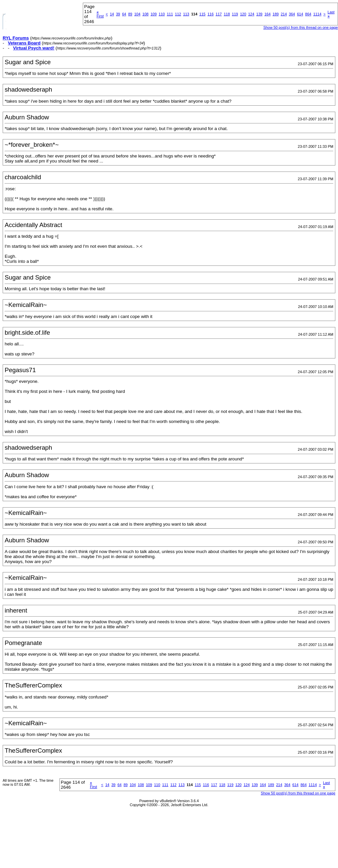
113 (186, 14)
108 (145, 14)
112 (178, 14)
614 (300, 14)
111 (170, 14)
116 (210, 14)
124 (251, 14)
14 (112, 14)
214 (284, 14)
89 (130, 14)
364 (292, 14)
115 (202, 14)
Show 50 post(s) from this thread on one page (300, 27)
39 (118, 14)
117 (219, 14)
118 (227, 14)
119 (235, 14)
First (100, 14)
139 (259, 14)
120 (243, 14)
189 (276, 14)
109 (154, 14)
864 (308, 14)
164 (268, 14)
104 (137, 14)
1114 (317, 14)
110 (162, 14)
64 (124, 14)
